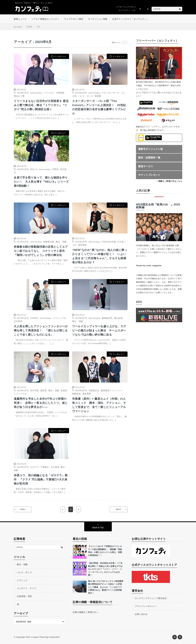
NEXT (119, 509)
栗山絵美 (118, 318)
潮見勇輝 (87, 394)
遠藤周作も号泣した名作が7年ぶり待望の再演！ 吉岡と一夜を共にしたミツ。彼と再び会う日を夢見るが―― (41, 403)
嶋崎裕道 (76, 394)
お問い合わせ (141, 614)
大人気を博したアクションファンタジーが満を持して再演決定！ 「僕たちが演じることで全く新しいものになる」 (41, 330)
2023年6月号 (23, 93)
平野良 (55, 169)
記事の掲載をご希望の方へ (86, 612)
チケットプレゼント (149, 175)
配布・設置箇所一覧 (149, 158)
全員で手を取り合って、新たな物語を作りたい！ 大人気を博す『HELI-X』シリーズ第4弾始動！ (41, 182)
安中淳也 (34, 390)
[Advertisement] (100, 162)
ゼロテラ (34, 467)
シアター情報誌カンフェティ (45, 19)
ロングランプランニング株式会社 (151, 598)
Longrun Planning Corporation (45, 637)
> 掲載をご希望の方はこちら (169, 181)
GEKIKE (34, 318)
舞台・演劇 (61, 242)
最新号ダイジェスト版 (151, 149)
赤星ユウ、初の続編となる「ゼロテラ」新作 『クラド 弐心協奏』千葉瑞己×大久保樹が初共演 (41, 479)
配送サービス (146, 166)
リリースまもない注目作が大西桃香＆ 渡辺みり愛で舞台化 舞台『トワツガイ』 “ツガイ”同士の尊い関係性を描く (41, 105)
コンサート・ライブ (26, 588)
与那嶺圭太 (94, 390)
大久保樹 (55, 467)
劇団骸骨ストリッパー (111, 390)
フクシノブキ (59, 318)
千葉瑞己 (45, 467)
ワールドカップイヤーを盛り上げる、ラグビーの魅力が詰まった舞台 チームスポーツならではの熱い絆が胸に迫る (99, 330)
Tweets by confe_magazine (149, 266)
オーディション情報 (98, 19)
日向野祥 (18, 321)
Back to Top (98, 528)
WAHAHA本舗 (109, 242)
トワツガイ (49, 93)
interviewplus (36, 93)
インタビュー (60, 56)
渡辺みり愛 (19, 96)
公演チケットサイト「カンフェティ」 (130, 19)
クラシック (22, 580)
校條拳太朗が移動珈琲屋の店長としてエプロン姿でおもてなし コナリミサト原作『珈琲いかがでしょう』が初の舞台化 (41, 251)
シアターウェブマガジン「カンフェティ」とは (126, 9)
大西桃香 (60, 93)
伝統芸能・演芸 (24, 596)
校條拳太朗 (49, 242)
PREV (23, 509)
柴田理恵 (82, 245)
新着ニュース (20, 19)
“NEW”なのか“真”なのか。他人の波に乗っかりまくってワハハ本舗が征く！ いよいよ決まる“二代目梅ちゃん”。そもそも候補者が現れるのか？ (100, 256)
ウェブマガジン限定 (74, 19)
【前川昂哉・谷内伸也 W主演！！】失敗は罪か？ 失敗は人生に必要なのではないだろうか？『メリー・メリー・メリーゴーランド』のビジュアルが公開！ (105, 569)
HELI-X (34, 169)
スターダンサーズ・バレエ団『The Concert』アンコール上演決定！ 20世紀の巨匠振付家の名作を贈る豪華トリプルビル (99, 107)
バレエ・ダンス (86, 96)
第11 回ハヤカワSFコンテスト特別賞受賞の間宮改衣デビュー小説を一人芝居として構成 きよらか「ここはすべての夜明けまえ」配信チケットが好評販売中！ (106, 587)
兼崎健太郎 (107, 318)
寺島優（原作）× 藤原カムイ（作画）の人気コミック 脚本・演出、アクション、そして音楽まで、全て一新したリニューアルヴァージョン (99, 405)
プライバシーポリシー (145, 606)
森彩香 (43, 390)
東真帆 (98, 96)
